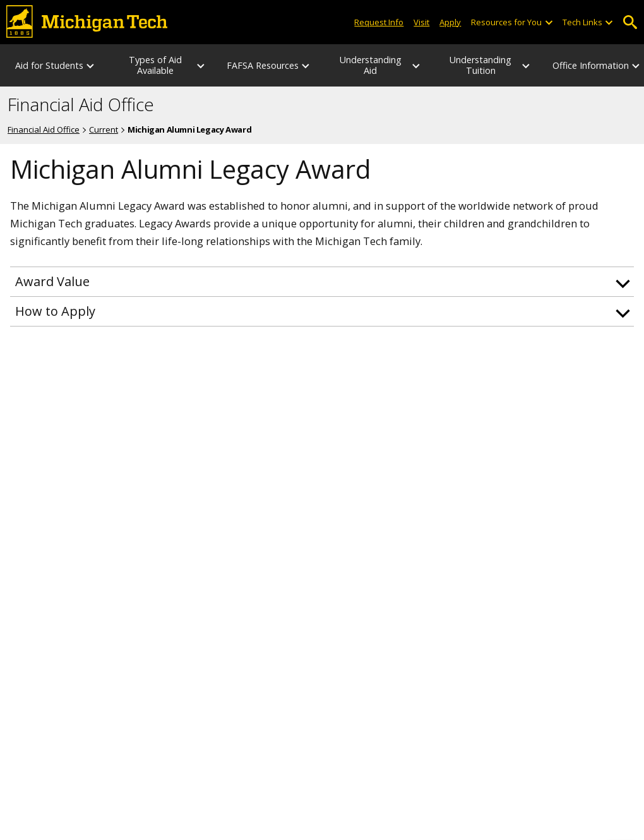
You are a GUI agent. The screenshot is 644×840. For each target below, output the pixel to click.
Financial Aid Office (81, 105)
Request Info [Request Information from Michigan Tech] (379, 22)
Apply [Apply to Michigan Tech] (450, 22)
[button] (322, 282)
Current (104, 129)
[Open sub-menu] (548, 22)
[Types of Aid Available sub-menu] (201, 66)
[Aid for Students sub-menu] (91, 66)
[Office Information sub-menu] (636, 66)
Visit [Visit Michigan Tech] (421, 22)
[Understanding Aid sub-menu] (417, 66)
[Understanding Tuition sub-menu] (527, 66)
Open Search (630, 22)
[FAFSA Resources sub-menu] (306, 66)
